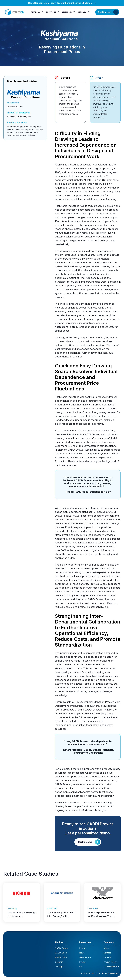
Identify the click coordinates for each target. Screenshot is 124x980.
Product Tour (61, 957)
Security (59, 962)
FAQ (81, 966)
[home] (15, 12)
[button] (38, 12)
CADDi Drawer (62, 948)
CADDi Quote (61, 953)
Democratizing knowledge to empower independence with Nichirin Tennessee (21, 915)
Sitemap (59, 966)
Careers (107, 957)
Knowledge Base (111, 966)
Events (82, 962)
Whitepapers (85, 957)
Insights (83, 948)
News (82, 953)
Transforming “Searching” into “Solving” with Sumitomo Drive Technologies (62, 915)
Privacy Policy (110, 962)
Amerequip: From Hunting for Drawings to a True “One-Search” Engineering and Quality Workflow (102, 915)
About (106, 948)
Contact (107, 953)
